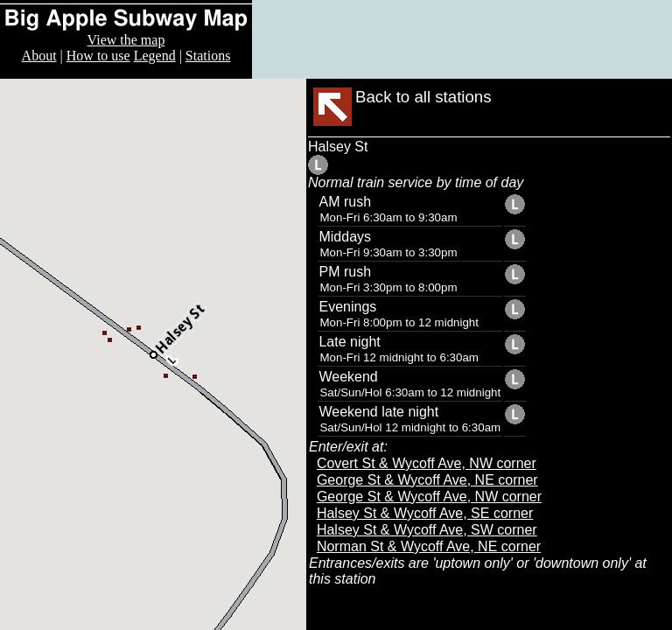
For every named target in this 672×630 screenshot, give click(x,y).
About (39, 56)
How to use (98, 56)
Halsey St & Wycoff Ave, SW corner (427, 530)
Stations (208, 56)
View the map (126, 40)
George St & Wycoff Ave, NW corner (429, 497)
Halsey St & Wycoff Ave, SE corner (425, 513)
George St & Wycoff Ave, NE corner (427, 480)
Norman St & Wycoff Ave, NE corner (429, 546)
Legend (155, 56)
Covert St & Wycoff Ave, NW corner (427, 463)
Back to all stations (423, 97)
